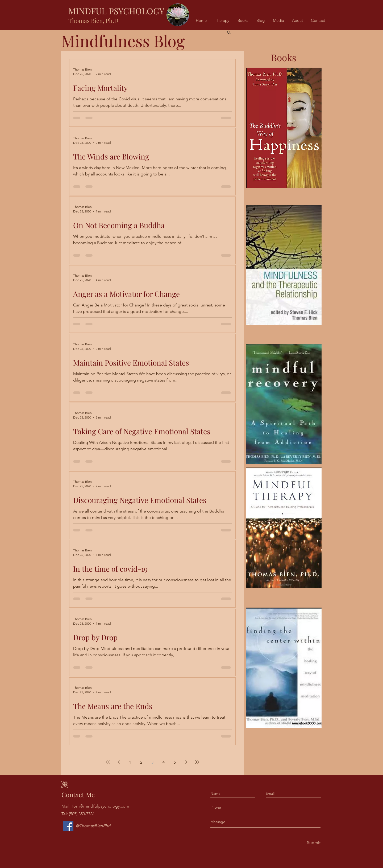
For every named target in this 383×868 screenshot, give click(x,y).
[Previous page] (119, 762)
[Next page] (186, 762)
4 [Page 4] (164, 762)
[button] (229, 33)
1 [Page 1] (130, 762)
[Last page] (197, 762)
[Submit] (313, 843)
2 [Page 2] (141, 762)
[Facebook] (68, 826)
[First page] (108, 762)
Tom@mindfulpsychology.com (100, 806)
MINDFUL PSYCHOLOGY (116, 11)
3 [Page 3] (152, 762)
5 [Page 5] (175, 762)
